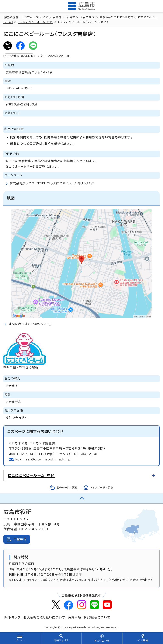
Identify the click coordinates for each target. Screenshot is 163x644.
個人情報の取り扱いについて (44, 617)
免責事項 (75, 617)
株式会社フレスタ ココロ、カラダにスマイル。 (52, 183)
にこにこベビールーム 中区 (36, 22)
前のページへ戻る (67, 488)
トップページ (30, 17)
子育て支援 (87, 17)
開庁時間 (21, 557)
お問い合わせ (102, 641)
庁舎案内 (20, 539)
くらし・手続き (52, 17)
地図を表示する (30, 324)
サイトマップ (12, 617)
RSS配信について (97, 617)
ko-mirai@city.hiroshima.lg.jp (43, 459)
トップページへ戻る (102, 488)
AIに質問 (143, 640)
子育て (71, 17)
